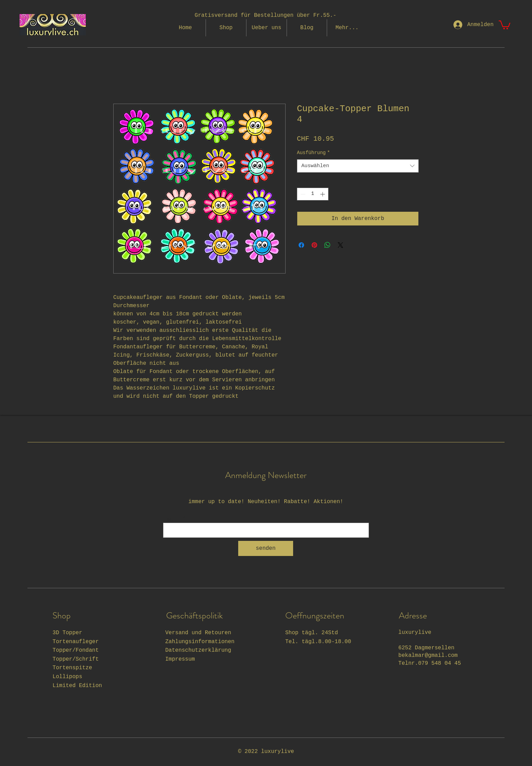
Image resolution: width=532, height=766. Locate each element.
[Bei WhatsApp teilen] (327, 245)
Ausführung (313, 153)
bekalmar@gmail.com (428, 655)
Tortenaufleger (76, 642)
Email (171, 519)
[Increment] (323, 194)
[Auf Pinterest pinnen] (314, 245)
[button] (505, 25)
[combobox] (358, 166)
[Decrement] (302, 194)
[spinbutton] (313, 194)
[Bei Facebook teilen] (301, 245)
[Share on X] (340, 245)
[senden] (266, 548)
